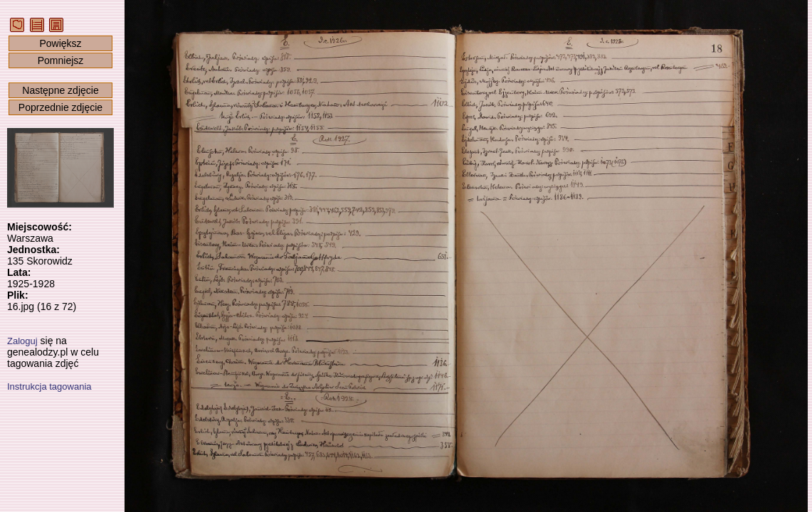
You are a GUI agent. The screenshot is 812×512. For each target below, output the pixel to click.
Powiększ (60, 43)
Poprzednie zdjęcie (60, 107)
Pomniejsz (61, 60)
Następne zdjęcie (60, 90)
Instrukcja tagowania (49, 386)
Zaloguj (22, 341)
